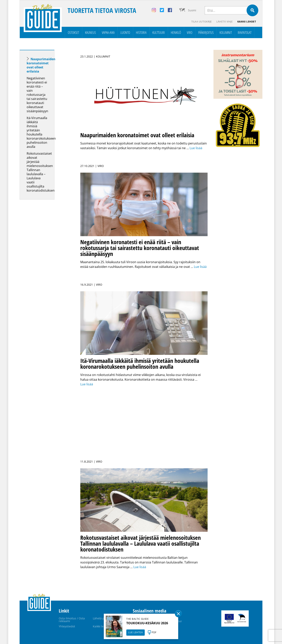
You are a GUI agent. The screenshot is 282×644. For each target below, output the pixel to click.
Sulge (178, 614)
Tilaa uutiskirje (201, 22)
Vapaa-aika (108, 32)
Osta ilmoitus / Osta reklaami (72, 620)
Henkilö (176, 32)
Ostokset (73, 32)
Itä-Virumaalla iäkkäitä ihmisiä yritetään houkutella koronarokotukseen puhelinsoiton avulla (41, 132)
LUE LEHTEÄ (136, 632)
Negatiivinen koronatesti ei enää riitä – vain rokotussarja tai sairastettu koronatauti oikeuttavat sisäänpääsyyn (37, 95)
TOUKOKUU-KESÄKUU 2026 (147, 623)
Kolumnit (226, 32)
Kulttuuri (159, 32)
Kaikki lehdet (247, 22)
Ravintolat (245, 32)
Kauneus (90, 32)
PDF (154, 632)
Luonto (125, 32)
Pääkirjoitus (206, 32)
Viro (190, 32)
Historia (141, 32)
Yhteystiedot (67, 626)
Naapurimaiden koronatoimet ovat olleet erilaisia (41, 65)
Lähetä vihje (225, 22)
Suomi (192, 10)
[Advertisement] (44, 264)
